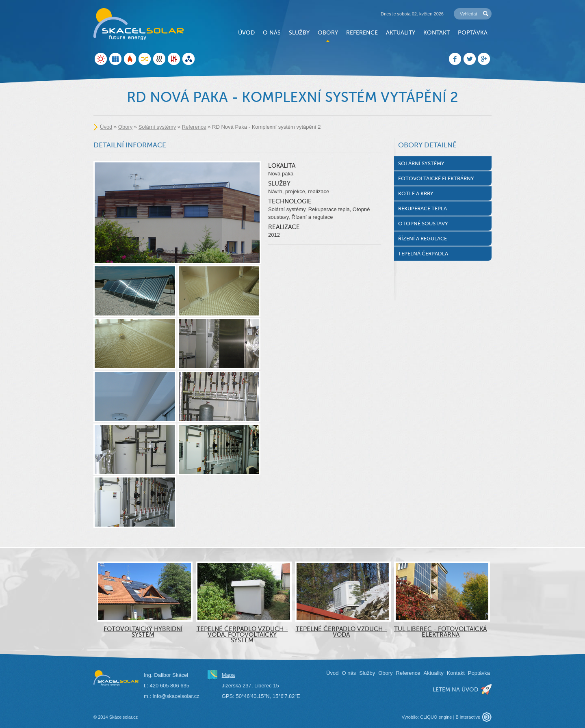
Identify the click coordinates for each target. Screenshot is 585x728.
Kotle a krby (416, 193)
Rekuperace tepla (422, 208)
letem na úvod (455, 689)
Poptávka (473, 32)
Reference (362, 32)
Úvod (246, 32)
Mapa (229, 675)
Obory (328, 32)
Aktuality (401, 32)
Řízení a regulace (422, 239)
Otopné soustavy (423, 224)
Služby (299, 32)
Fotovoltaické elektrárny (436, 178)
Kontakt (437, 32)
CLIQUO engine (436, 717)
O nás (272, 32)
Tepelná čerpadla (423, 254)
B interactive (468, 717)
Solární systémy (157, 127)
